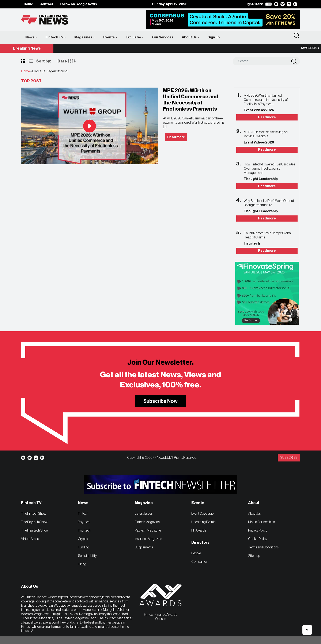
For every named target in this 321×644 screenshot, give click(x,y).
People (196, 553)
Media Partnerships (261, 522)
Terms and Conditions (263, 547)
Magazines (83, 37)
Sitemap (254, 556)
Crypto (83, 539)
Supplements (144, 547)
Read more (267, 117)
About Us (189, 37)
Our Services (163, 37)
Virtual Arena (30, 539)
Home (28, 4)
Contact (46, 4)
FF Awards (199, 530)
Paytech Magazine (148, 530)
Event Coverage (202, 514)
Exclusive (133, 37)
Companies (199, 562)
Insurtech (84, 530)
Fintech (83, 514)
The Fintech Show (34, 514)
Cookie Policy (258, 539)
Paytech (84, 522)
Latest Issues (144, 514)
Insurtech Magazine (148, 539)
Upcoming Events (203, 522)
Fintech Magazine (147, 522)
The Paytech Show (34, 522)
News (30, 37)
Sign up (214, 37)
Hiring (82, 564)
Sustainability (87, 556)
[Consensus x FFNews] (223, 19)
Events (109, 37)
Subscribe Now (160, 401)
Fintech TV (54, 37)
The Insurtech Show (35, 530)
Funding (84, 547)
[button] (307, 630)
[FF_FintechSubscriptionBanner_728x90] (160, 488)
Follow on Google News (78, 4)
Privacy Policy (258, 530)
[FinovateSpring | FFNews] (267, 293)
